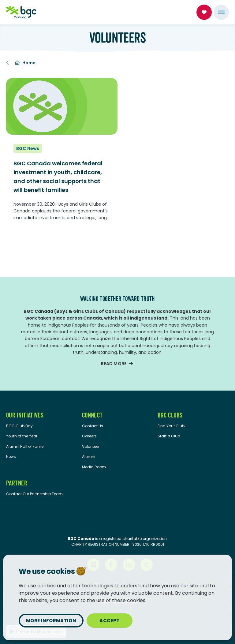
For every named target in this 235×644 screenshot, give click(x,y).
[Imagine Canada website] (118, 522)
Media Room (94, 467)
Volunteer (91, 446)
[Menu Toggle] (221, 12)
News (11, 457)
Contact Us (93, 426)
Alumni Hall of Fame (25, 446)
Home (25, 63)
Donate (204, 12)
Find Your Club (171, 426)
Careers (89, 436)
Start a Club (169, 436)
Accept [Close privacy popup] (109, 621)
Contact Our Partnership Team (34, 494)
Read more (114, 364)
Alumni (89, 457)
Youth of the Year (22, 436)
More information (51, 621)
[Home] (21, 12)
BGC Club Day (19, 426)
